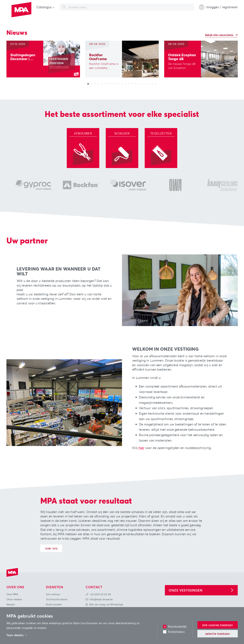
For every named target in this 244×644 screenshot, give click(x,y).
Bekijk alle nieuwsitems (220, 35)
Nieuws (11, 604)
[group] (43, 59)
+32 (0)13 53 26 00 (100, 594)
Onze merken (14, 599)
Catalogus (44, 7)
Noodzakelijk (177, 626)
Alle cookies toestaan (218, 625)
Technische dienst (57, 599)
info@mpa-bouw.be (101, 599)
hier (141, 448)
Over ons (51, 548)
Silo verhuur (53, 594)
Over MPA (12, 594)
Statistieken (176, 632)
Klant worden (54, 604)
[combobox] (127, 7)
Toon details (17, 635)
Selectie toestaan (218, 634)
